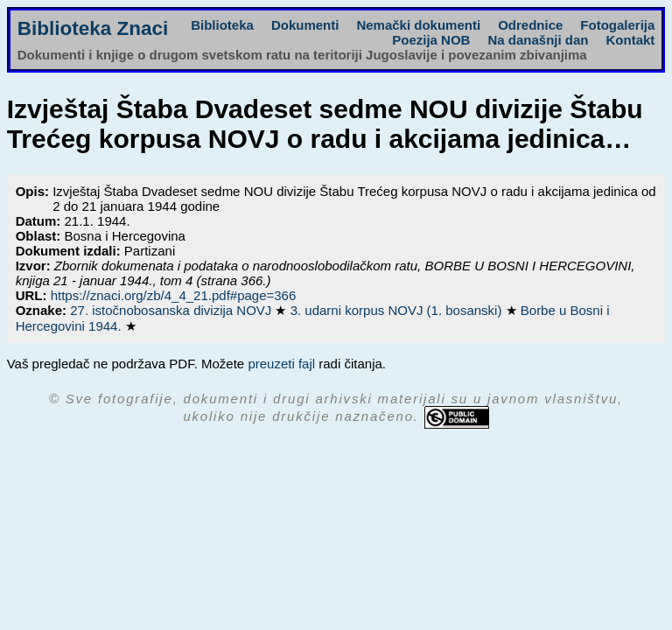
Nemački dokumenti (418, 25)
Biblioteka (222, 25)
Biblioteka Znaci (93, 28)
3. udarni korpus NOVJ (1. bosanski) (398, 310)
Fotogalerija (617, 25)
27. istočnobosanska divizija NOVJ (172, 310)
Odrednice (530, 25)
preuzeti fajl (281, 364)
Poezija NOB (431, 40)
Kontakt (630, 40)
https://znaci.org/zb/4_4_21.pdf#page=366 (174, 295)
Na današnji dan (538, 40)
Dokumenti (305, 25)
